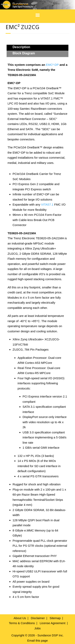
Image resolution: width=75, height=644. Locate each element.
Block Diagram (24, 53)
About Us (20, 618)
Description (21, 47)
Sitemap (55, 618)
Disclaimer (38, 618)
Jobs (38, 628)
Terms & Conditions (22, 623)
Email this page (37, 640)
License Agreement (52, 623)
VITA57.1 (47, 204)
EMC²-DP (52, 65)
